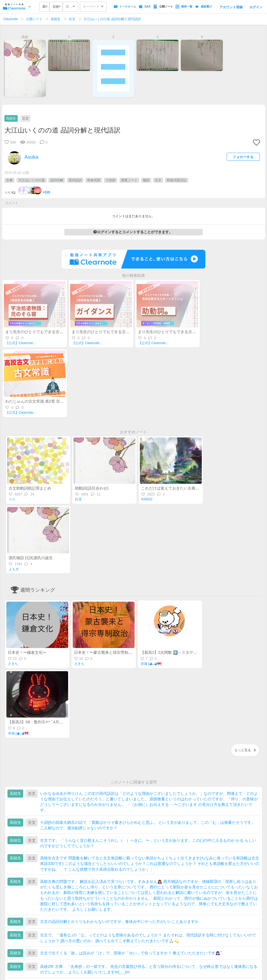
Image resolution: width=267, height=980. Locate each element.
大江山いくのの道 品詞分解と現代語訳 (112, 19)
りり (12, 499)
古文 (72, 19)
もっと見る (245, 750)
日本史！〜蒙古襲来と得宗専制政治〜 (107, 652)
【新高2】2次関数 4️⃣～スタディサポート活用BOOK (186, 652)
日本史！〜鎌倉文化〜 (27, 652)
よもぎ (14, 569)
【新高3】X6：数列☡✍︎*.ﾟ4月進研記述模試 (45, 722)
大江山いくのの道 (32, 180)
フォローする (243, 157)
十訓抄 (111, 180)
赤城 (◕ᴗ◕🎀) (151, 664)
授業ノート (129, 180)
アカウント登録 (231, 7)
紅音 (78, 499)
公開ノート (34, 19)
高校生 (56, 19)
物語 (146, 180)
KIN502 (147, 499)
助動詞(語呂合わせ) (92, 488)
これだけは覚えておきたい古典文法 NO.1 (177, 488)
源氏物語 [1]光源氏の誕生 (31, 558)
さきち (13, 664)
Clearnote (11, 19)
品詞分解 (57, 180)
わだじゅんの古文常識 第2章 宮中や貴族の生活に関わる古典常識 (62, 401)
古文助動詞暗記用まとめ (30, 488)
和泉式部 (94, 180)
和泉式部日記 (177, 180)
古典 (9, 180)
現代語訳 (75, 180)
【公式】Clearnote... (21, 343)
